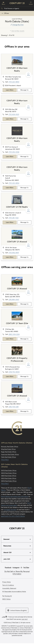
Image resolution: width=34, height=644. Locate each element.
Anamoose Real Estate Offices (10, 455)
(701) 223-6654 (14, 82)
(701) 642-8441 (14, 253)
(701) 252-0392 (14, 152)
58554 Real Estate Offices (9, 481)
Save (28, 75)
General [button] (6, 539)
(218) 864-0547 (14, 300)
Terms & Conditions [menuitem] (8, 585)
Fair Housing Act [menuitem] (7, 596)
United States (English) (17, 610)
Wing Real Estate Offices (8, 449)
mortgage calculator (10, 510)
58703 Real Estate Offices (9, 471)
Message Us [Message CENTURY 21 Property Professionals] (24, 377)
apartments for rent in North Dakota (13, 516)
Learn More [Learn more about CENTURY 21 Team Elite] (10, 339)
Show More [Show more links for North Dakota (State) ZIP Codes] (5, 484)
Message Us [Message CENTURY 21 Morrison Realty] (24, 90)
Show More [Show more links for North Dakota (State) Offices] (5, 460)
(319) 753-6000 (14, 372)
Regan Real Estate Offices (9, 452)
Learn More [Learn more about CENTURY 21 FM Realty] (10, 222)
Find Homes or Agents (10, 9)
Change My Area (17, 25)
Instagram (16, 568)
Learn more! (25, 619)
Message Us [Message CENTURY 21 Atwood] (24, 257)
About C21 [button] (7, 552)
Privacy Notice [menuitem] (7, 582)
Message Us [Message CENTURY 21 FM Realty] (24, 222)
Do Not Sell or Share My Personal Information (17, 573)
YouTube (26, 568)
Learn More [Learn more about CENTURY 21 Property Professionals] (10, 377)
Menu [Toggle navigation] (3, 3)
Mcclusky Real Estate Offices (10, 447)
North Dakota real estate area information (15, 497)
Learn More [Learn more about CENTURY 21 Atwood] (10, 257)
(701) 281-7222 (14, 218)
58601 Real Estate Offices (9, 476)
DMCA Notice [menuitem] (6, 599)
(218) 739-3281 (14, 407)
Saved (31, 3)
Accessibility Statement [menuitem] (9, 588)
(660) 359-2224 (14, 335)
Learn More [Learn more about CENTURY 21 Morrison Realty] (10, 90)
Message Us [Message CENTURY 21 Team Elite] (24, 339)
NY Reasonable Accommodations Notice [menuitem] (14, 592)
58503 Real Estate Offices (9, 473)
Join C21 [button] (7, 559)
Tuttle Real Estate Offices (9, 457)
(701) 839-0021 (14, 115)
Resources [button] (7, 546)
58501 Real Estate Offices (9, 479)
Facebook (8, 568)
